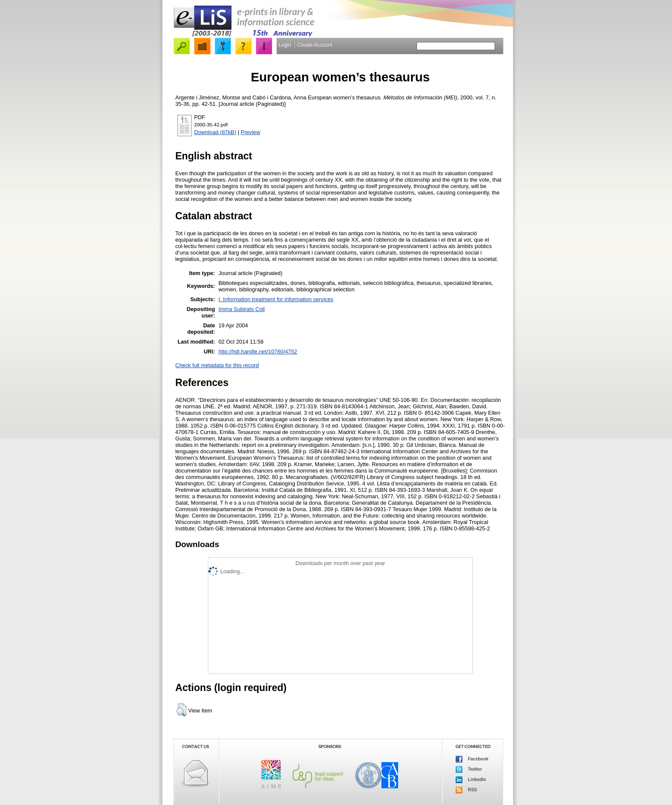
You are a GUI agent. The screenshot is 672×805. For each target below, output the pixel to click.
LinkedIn (471, 780)
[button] (181, 710)
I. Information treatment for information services (276, 299)
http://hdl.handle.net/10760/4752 (258, 352)
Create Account (315, 45)
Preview (251, 132)
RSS (466, 790)
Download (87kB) (215, 132)
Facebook (472, 759)
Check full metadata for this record (217, 365)
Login (285, 45)
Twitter (469, 769)
